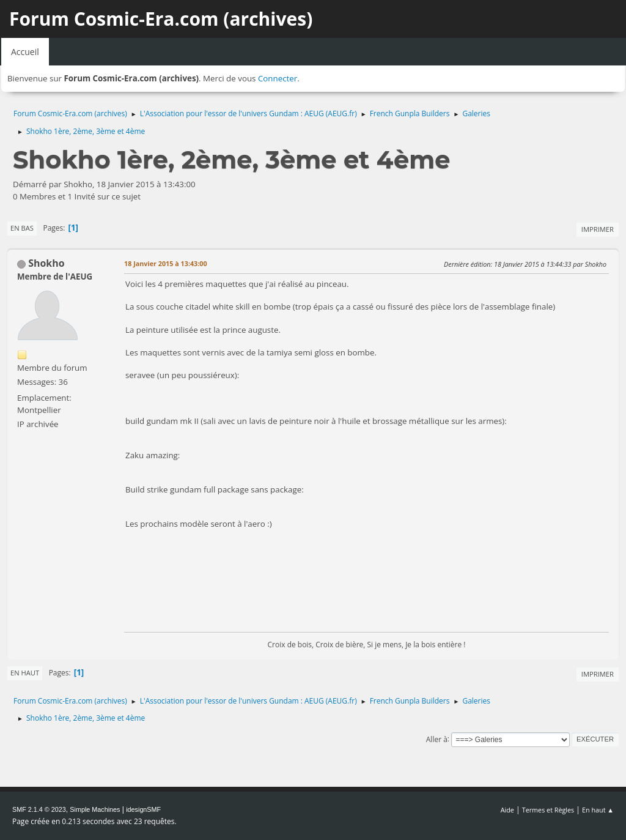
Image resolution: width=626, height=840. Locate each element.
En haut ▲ (598, 810)
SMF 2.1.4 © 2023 (39, 809)
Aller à (437, 739)
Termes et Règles (548, 810)
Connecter (278, 78)
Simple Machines (95, 809)
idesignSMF (143, 809)
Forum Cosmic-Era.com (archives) (161, 19)
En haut (25, 673)
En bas (22, 228)
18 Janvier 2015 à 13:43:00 (166, 263)
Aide (507, 810)
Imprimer (598, 229)
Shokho (46, 263)
